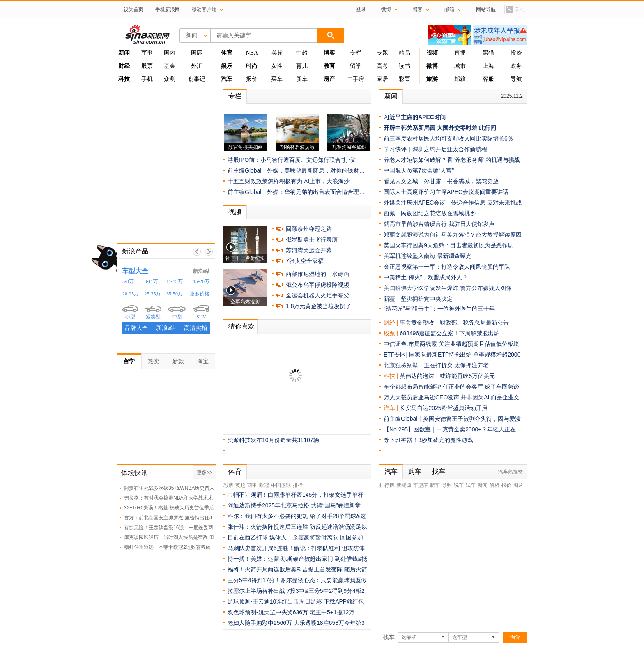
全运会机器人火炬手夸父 (317, 295)
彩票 (405, 79)
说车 (459, 485)
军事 (147, 53)
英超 (277, 53)
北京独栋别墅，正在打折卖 (419, 365)
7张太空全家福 (305, 261)
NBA (252, 53)
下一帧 (209, 252)
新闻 (391, 96)
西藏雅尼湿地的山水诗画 (317, 274)
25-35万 (153, 294)
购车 (415, 471)
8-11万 (152, 281)
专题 (382, 53)
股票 (147, 66)
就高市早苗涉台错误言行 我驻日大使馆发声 (439, 224)
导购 (447, 485)
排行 (298, 485)
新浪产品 (135, 251)
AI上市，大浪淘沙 (327, 181)
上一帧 (197, 252)
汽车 (389, 408)
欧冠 (264, 485)
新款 (178, 361)
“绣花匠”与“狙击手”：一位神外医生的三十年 (439, 309)
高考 (382, 66)
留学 (356, 66)
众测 (170, 79)
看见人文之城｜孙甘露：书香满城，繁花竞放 (441, 181)
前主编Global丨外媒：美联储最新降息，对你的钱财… (296, 170)
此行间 (488, 128)
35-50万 (175, 294)
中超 (302, 53)
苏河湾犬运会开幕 (309, 250)
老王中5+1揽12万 (332, 612)
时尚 (252, 66)
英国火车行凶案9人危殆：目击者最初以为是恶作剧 (448, 245)
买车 (277, 79)
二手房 (356, 79)
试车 (471, 485)
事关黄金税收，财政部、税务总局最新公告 (454, 323)
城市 (460, 66)
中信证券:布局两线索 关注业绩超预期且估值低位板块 (451, 344)
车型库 (421, 485)
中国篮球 (281, 485)
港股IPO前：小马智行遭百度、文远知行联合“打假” (292, 160)
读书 (405, 66)
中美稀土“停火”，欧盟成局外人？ (426, 277)
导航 (516, 79)
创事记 (197, 79)
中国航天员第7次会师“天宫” (419, 170)
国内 (170, 53)
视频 (235, 212)
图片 (518, 485)
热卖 (154, 361)
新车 (302, 79)
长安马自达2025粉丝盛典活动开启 (443, 408)
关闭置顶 (515, 10)
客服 (488, 79)
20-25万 (131, 294)
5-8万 (128, 281)
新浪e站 (201, 271)
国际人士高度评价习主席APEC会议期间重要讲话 (446, 192)
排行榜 (387, 485)
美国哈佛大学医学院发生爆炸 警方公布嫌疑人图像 (448, 288)
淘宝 (203, 361)
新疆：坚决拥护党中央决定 (418, 299)
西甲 (252, 485)
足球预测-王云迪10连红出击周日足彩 (275, 601)
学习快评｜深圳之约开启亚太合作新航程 (435, 149)
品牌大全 (136, 328)
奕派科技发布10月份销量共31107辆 (273, 440)
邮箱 (460, 79)
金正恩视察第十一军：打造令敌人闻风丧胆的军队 (447, 267)
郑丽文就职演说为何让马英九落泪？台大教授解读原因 (453, 235)
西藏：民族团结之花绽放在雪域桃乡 (430, 213)
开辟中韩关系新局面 (409, 128)
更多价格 (200, 294)
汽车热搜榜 (511, 472)
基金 (170, 66)
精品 (405, 53)
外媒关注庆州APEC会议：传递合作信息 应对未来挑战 (453, 203)
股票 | (392, 333)
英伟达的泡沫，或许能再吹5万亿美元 (447, 376)
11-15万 (175, 281)
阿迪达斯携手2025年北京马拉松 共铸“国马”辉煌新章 (294, 505)
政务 (516, 66)
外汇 (197, 66)
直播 (460, 53)
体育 (235, 471)
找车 (439, 471)
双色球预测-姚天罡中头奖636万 (268, 612)
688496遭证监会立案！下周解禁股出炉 (450, 333)
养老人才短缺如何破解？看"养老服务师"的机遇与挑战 (452, 160)
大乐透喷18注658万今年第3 (329, 623)
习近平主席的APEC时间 (415, 117)
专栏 (356, 53)
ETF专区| (396, 355)
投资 (516, 53)
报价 (252, 79)
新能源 (404, 485)
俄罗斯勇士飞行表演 (312, 240)
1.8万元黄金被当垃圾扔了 (319, 306)
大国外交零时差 (457, 128)
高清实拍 (195, 328)
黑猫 (488, 53)
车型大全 (135, 271)
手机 (147, 79)
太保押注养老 (471, 365)
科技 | (392, 376)
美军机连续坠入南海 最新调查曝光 (428, 256)
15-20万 (201, 281)
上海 (488, 66)
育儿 (302, 66)
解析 (494, 485)
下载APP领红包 (344, 601)
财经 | (392, 323)
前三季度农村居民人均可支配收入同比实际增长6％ (448, 138)
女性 (277, 66)
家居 (382, 79)
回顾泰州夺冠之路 (309, 229)
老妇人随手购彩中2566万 (260, 623)
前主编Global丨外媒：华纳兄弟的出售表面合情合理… (296, 192)
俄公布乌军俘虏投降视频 (317, 285)
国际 (197, 53)
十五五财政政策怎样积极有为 (265, 181)
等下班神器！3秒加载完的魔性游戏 (428, 440)
